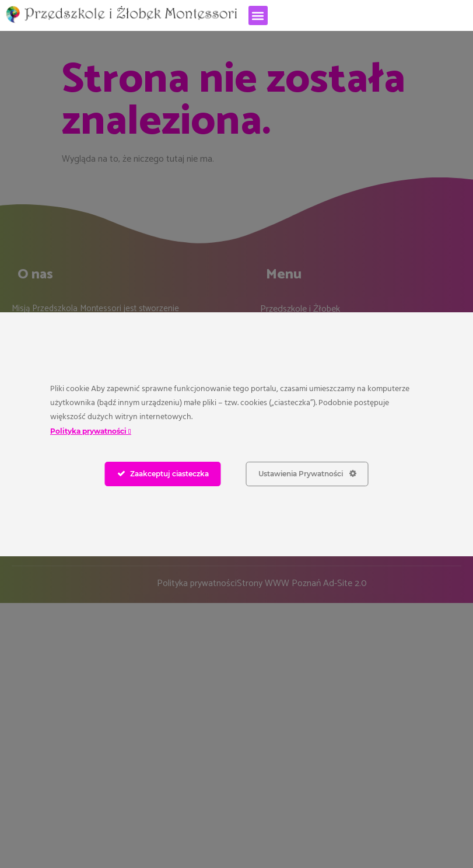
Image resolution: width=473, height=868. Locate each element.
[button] (258, 15)
